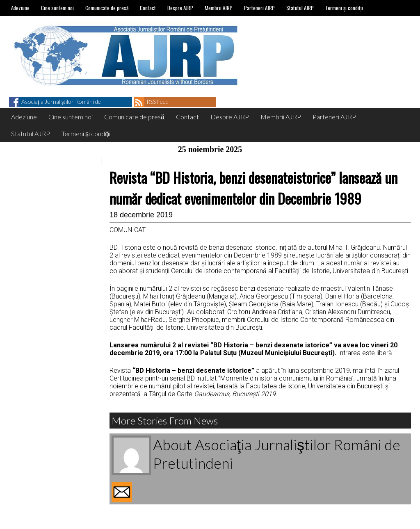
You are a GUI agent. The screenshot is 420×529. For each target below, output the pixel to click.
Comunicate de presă (107, 8)
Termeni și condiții (344, 8)
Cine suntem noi (57, 8)
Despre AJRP (180, 8)
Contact (148, 8)
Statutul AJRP (300, 8)
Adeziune (20, 8)
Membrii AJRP (219, 8)
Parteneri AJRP (259, 8)
